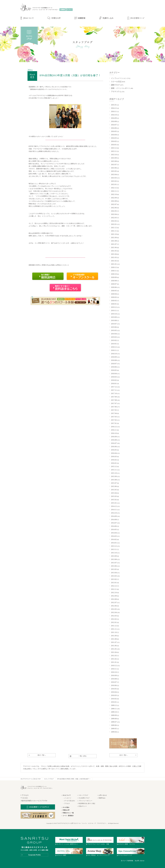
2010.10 (114, 672)
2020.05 (114, 291)
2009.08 (114, 719)
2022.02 (114, 221)
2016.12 (114, 427)
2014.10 (114, 513)
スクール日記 (116, 82)
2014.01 (114, 543)
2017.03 (114, 417)
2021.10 (114, 234)
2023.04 (114, 174)
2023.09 (114, 158)
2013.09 (114, 556)
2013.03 (114, 576)
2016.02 (114, 460)
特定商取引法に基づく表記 (87, 803)
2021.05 (114, 251)
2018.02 (114, 380)
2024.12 (114, 108)
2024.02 (114, 141)
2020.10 (114, 274)
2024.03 (114, 138)
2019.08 (114, 320)
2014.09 (114, 516)
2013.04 (114, 573)
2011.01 (114, 662)
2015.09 (114, 476)
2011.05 (114, 649)
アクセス (67, 803)
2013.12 (114, 546)
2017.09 (114, 397)
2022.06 (114, 208)
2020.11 (114, 271)
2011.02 (114, 659)
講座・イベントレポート (121, 88)
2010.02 (114, 699)
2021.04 (114, 254)
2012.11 (114, 589)
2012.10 (114, 593)
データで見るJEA (70, 801)
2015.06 (114, 486)
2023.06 (114, 168)
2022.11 (114, 191)
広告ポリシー (83, 806)
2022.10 (114, 194)
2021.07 (114, 244)
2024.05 (114, 131)
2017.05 (114, 410)
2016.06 (114, 447)
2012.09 (114, 596)
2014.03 (114, 536)
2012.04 (114, 612)
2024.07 (114, 125)
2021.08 (114, 241)
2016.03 (114, 456)
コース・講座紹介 (68, 816)
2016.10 (114, 433)
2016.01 (114, 463)
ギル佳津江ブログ (84, 798)
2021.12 (114, 228)
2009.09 (114, 715)
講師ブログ (115, 85)
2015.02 (114, 500)
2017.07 (114, 403)
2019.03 (114, 337)
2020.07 (114, 284)
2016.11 (114, 430)
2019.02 (114, 340)
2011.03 (114, 656)
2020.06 (114, 287)
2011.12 (114, 626)
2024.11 (114, 111)
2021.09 (114, 238)
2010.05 (114, 689)
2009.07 (114, 722)
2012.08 (114, 599)
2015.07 (114, 483)
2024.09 (114, 118)
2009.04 (114, 732)
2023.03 (114, 178)
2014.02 (114, 539)
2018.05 (114, 370)
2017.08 (114, 400)
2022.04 (114, 214)
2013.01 (114, 583)
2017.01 (114, 423)
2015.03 (114, 496)
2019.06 (114, 327)
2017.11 (114, 390)
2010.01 (114, 702)
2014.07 (114, 523)
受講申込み (102, 798)
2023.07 (114, 165)
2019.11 (114, 310)
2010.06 (114, 685)
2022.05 (114, 211)
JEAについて (67, 795)
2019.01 (114, 344)
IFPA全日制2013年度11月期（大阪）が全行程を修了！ (74, 779)
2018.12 (114, 347)
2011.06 (114, 646)
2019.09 (114, 317)
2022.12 (114, 188)
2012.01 (114, 622)
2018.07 (114, 364)
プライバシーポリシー (85, 801)
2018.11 (114, 350)
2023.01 (114, 184)
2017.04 (114, 413)
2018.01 (114, 383)
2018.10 (114, 354)
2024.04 (114, 135)
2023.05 (114, 171)
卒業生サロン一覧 (68, 813)
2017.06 (114, 407)
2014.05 (114, 529)
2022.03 (114, 218)
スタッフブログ (49, 779)
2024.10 (114, 115)
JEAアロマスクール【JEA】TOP (31, 779)
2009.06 (114, 725)
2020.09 (114, 277)
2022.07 (114, 204)
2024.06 (114, 128)
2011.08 (114, 639)
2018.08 (114, 360)
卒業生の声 (66, 810)
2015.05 (114, 490)
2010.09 (114, 675)
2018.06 (114, 367)
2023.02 (114, 181)
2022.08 (114, 201)
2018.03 (114, 377)
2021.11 (114, 231)
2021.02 (114, 261)
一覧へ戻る (83, 756)
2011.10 (114, 632)
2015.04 (114, 493)
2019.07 (114, 324)
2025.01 (114, 105)
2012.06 (114, 606)
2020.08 (114, 281)
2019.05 (114, 330)
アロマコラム (116, 92)
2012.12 (114, 586)
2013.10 (114, 553)
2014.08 (114, 520)
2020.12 (114, 267)
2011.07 (114, 642)
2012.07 (114, 602)
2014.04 (114, 533)
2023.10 (114, 155)
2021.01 (114, 264)
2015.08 (114, 480)
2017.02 (114, 420)
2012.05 (114, 609)
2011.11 (114, 629)
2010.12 (114, 666)
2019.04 (114, 334)
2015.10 (114, 473)
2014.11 (114, 510)
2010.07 (114, 682)
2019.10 (114, 314)
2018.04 (114, 374)
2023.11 (114, 151)
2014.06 (114, 526)
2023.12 (114, 148)
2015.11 (114, 470)
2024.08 (114, 121)
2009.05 (114, 729)
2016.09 (114, 437)
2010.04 (114, 692)
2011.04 (114, 652)
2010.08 (114, 679)
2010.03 (114, 695)
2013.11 (114, 549)
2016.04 (114, 453)
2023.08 (114, 161)
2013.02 (114, 579)
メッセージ (68, 798)
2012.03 (114, 616)
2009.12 (114, 705)
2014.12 (114, 506)
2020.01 (114, 304)
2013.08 (114, 559)
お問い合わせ (103, 795)
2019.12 (114, 307)
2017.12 (114, 387)
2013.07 (114, 563)
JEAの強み (66, 807)
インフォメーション (119, 78)
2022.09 (114, 198)
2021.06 (114, 247)
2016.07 (114, 443)
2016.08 (114, 440)
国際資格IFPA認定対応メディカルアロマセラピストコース (48, 89)
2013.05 (114, 569)
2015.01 (114, 503)
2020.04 (114, 294)
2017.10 (114, 393)
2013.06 (114, 566)
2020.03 (114, 297)
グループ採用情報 (128, 861)
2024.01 (114, 145)
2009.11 (114, 709)
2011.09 (114, 636)
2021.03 (114, 257)
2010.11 (114, 669)
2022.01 (114, 224)
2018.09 (114, 357)
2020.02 (114, 301)
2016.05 (114, 450)
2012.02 (114, 619)
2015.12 (114, 466)
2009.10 (114, 712)
